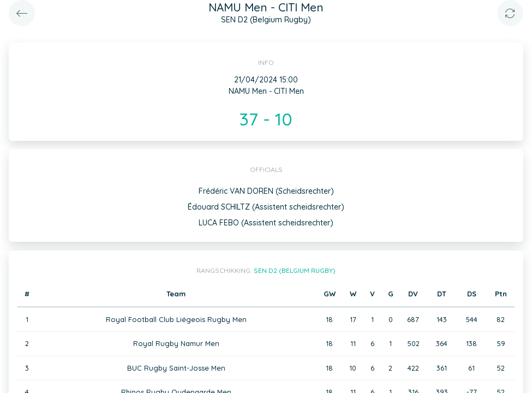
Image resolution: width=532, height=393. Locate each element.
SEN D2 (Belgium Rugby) (295, 270)
